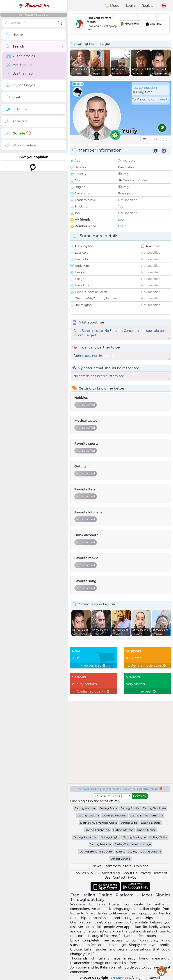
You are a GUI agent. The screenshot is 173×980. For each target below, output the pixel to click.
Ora (34, 6)
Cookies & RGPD (86, 873)
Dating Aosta (108, 808)
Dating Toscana (100, 844)
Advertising (111, 873)
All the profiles (21, 56)
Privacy (145, 873)
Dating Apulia (130, 808)
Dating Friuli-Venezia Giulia (99, 823)
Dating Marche (123, 830)
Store (127, 866)
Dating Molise (146, 830)
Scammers (112, 866)
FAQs (132, 877)
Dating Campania (114, 815)
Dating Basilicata (154, 808)
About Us (130, 873)
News (97, 866)
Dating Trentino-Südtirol (96, 851)
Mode (112, 6)
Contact (119, 877)
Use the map (19, 73)
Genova (129, 180)
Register (148, 6)
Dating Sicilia (158, 837)
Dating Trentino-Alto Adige (132, 844)
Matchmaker (19, 65)
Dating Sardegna (134, 837)
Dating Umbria (151, 851)
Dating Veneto (120, 859)
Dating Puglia (110, 837)
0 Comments (159, 99)
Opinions (141, 866)
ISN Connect (120, 978)
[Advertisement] (120, 24)
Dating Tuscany (127, 851)
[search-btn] (60, 23)
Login (130, 6)
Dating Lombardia (97, 830)
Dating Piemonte (85, 837)
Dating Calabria (88, 815)
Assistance (162, 971)
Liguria (141, 180)
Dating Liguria (151, 823)
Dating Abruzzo (85, 808)
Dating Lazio (129, 823)
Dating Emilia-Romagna (146, 815)
